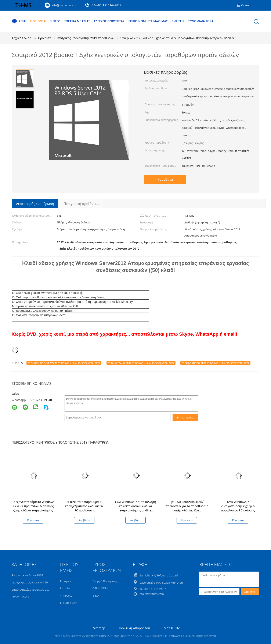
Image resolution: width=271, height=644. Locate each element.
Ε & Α (96, 596)
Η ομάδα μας (68, 603)
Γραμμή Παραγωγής (105, 581)
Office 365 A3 (20, 597)
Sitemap (99, 628)
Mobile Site (172, 628)
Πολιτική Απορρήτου (134, 628)
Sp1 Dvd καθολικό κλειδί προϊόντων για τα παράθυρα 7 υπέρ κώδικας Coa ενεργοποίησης (187, 508)
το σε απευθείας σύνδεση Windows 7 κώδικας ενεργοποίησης (64, 363)
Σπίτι (19, 21)
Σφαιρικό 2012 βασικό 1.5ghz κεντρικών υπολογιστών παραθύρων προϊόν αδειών (177, 38)
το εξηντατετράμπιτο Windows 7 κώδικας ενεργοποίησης (215, 363)
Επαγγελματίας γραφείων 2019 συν (34, 590)
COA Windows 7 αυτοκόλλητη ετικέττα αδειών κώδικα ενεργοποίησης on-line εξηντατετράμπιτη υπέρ (135, 508)
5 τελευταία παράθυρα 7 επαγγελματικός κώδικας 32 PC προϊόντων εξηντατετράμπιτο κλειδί (84, 508)
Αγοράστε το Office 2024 (27, 575)
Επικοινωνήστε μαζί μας (148, 21)
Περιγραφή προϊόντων (81, 204)
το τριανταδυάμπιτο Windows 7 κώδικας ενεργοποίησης (141, 363)
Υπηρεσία (66, 596)
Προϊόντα (38, 21)
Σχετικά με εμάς (77, 21)
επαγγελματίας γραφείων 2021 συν (34, 582)
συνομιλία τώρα (201, 21)
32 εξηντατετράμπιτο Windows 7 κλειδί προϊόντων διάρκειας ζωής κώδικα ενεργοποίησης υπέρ (33, 508)
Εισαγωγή (66, 581)
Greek (245, 5)
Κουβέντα (165, 179)
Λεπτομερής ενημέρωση (35, 204)
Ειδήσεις (178, 21)
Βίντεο (55, 21)
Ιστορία (65, 588)
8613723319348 (41, 400)
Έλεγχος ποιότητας (109, 21)
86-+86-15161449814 (106, 5)
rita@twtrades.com (65, 5)
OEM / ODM (100, 588)
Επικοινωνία (185, 417)
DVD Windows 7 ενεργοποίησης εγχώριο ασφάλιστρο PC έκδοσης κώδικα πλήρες (238, 508)
